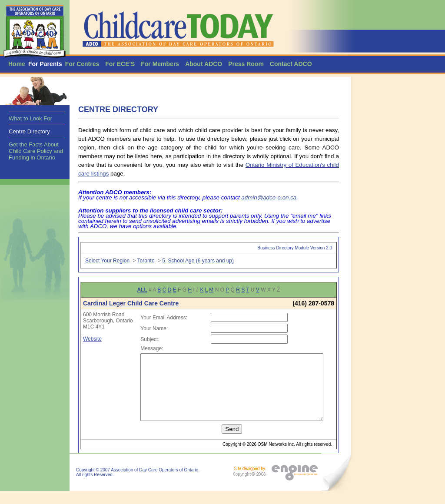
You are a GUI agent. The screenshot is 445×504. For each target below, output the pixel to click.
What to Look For (30, 118)
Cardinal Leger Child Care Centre (131, 303)
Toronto (146, 261)
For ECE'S (120, 64)
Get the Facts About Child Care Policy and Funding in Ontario (36, 151)
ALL (142, 290)
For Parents (45, 64)
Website (92, 351)
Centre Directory (29, 131)
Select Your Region (107, 261)
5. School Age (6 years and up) (198, 261)
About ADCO (204, 64)
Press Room (246, 64)
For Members (160, 64)
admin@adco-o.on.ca (269, 197)
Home (17, 64)
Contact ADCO (291, 64)
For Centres (82, 64)
